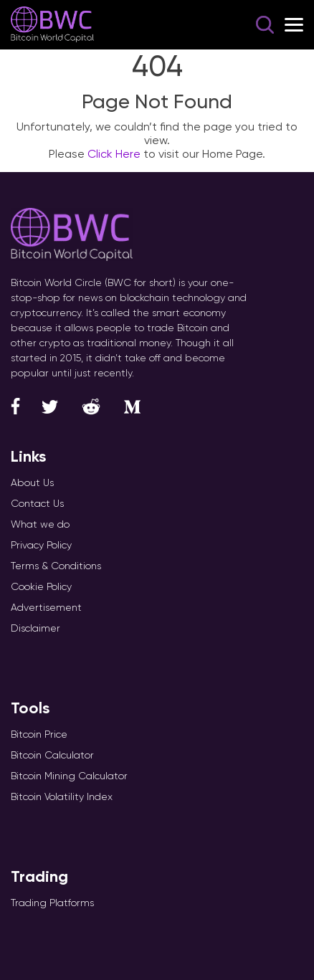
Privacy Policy (41, 545)
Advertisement (46, 607)
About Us (32, 482)
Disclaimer (35, 628)
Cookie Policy (41, 586)
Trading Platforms (52, 903)
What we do (40, 524)
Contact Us (37, 503)
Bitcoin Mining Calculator (69, 776)
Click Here (114, 154)
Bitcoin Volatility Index (62, 796)
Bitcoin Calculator (52, 755)
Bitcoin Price (39, 734)
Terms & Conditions (56, 566)
